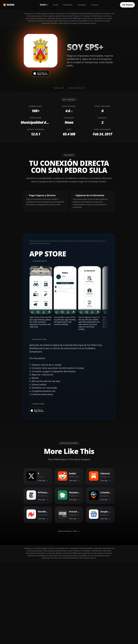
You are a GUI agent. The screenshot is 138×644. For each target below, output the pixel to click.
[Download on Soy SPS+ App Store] (41, 73)
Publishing (68, 5)
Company (82, 5)
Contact (95, 5)
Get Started (127, 5)
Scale (56, 5)
